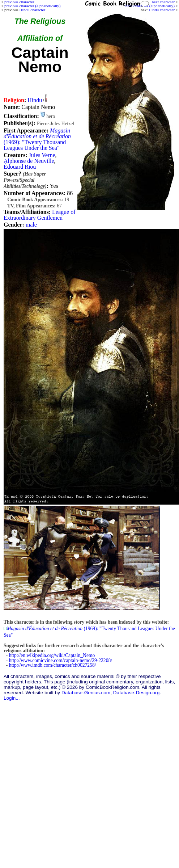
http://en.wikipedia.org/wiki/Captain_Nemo (52, 655)
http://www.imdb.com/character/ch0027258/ (53, 665)
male (31, 225)
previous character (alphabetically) (32, 6)
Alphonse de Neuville (29, 161)
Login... (12, 698)
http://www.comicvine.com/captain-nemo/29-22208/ (61, 660)
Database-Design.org (136, 693)
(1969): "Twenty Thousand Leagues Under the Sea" (37, 139)
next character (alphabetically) (150, 6)
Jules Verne (42, 155)
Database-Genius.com (86, 693)
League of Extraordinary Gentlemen (39, 215)
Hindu (35, 100)
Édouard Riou (20, 167)
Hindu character (162, 10)
